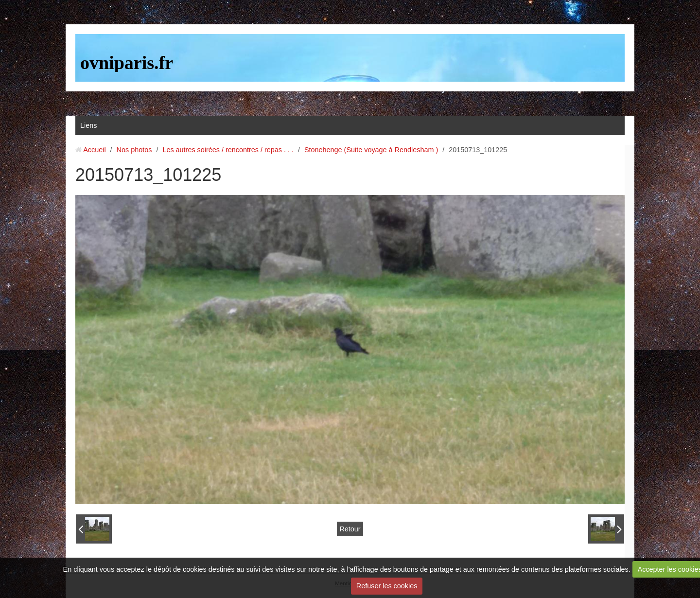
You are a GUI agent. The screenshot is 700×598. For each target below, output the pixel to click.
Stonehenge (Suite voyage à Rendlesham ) (371, 150)
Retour (350, 529)
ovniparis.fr (127, 63)
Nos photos (134, 150)
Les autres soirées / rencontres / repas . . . (228, 150)
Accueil (94, 150)
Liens (88, 125)
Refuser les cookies (387, 586)
